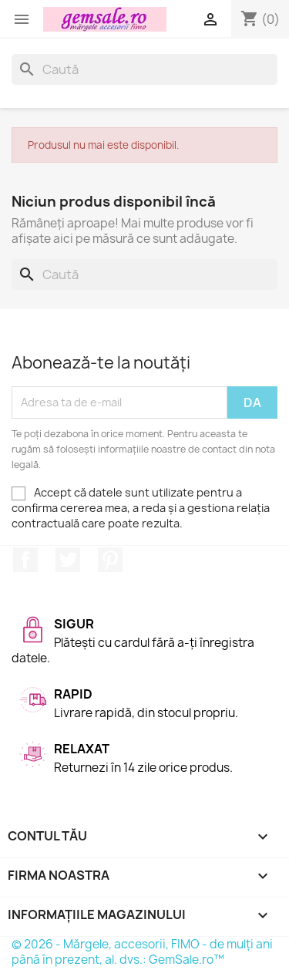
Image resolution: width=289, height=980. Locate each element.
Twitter (68, 560)
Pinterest (110, 560)
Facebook (25, 560)
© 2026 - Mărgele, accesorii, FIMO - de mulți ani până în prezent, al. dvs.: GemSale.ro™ (142, 952)
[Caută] (144, 69)
